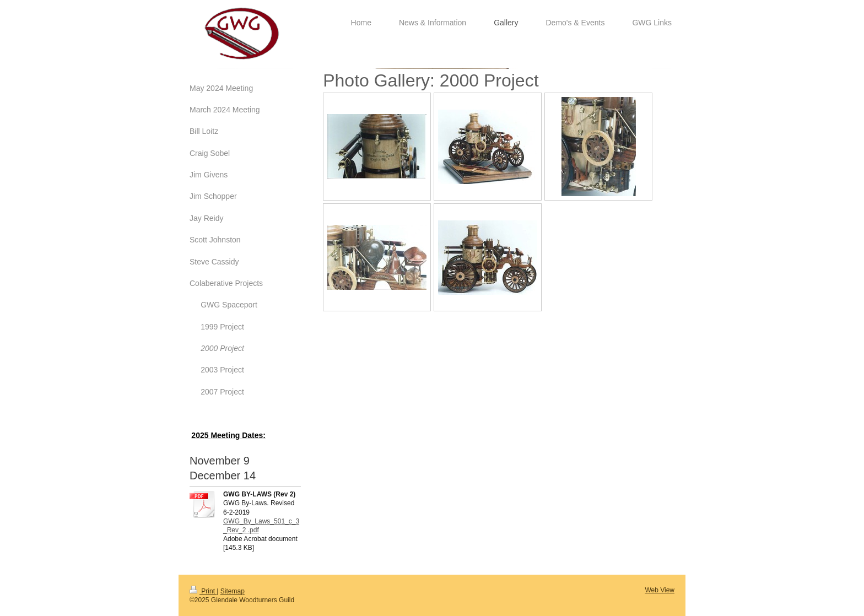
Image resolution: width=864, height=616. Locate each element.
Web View (660, 590)
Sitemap (233, 591)
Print (203, 591)
